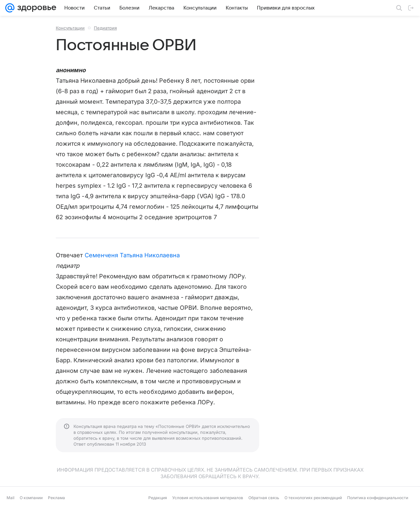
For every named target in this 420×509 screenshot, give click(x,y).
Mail (10, 498)
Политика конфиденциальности (378, 498)
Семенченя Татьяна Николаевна (132, 255)
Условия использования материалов (208, 498)
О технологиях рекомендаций (313, 498)
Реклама (56, 498)
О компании (31, 498)
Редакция (158, 498)
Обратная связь (264, 498)
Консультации (70, 28)
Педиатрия (105, 28)
